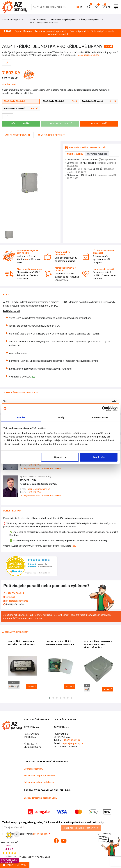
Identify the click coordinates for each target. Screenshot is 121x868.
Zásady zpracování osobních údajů (41, 798)
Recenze (28, 31)
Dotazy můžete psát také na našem (40, 468)
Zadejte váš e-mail (13, 828)
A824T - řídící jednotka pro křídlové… (45, 23)
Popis (18, 31)
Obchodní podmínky (33, 769)
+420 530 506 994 (15, 593)
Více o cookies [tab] (100, 417)
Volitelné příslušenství (103, 31)
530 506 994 (35, 465)
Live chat (10, 597)
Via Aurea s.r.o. (42, 857)
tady (74, 546)
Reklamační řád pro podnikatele (39, 782)
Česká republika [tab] (75, 154)
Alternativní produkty (59, 34)
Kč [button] (78, 7)
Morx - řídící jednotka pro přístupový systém (21, 643)
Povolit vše (99, 457)
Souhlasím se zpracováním (25, 834)
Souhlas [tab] (21, 417)
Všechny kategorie (13, 20)
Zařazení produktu (79, 31)
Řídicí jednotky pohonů (90, 20)
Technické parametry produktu (51, 31)
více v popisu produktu (89, 55)
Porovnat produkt (18, 135)
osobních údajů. (41, 834)
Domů (32, 20)
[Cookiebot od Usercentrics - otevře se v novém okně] (104, 409)
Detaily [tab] (60, 417)
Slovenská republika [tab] (97, 154)
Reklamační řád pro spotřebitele (39, 775)
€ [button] (82, 7)
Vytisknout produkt (51, 135)
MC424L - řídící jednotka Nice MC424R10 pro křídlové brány (98, 644)
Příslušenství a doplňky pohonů (63, 20)
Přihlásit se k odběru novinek (81, 828)
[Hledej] (35, 7)
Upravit (60, 457)
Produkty (43, 20)
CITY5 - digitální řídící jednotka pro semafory (60, 643)
